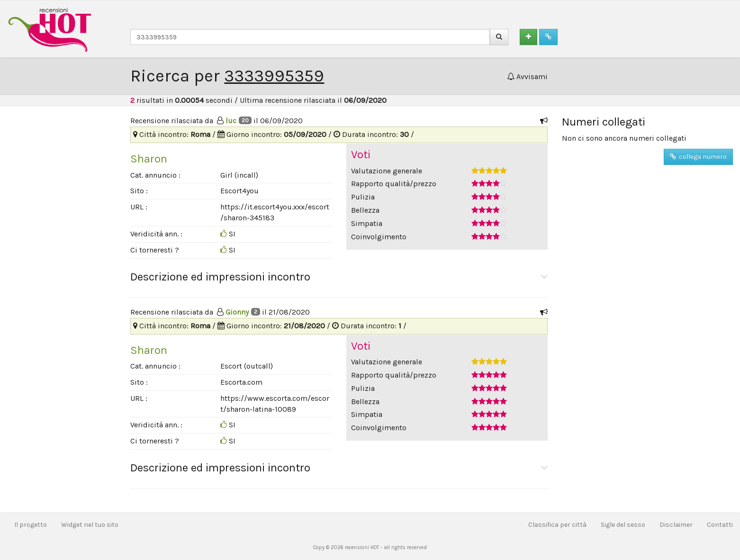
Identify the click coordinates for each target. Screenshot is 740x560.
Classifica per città (557, 525)
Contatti (720, 525)
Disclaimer (676, 525)
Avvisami (527, 77)
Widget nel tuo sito (90, 525)
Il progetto (31, 525)
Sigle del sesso (623, 525)
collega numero (698, 157)
